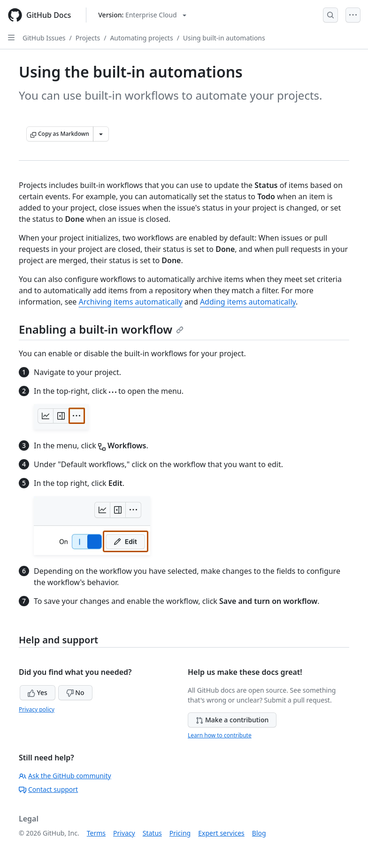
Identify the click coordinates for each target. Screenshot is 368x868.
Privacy (124, 833)
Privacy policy (37, 709)
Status (152, 833)
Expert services (221, 833)
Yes (38, 692)
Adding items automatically (248, 302)
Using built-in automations (224, 38)
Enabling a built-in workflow (101, 329)
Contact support (48, 789)
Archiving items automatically (131, 302)
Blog (259, 833)
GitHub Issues (44, 38)
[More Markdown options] (101, 134)
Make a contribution (232, 720)
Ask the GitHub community (65, 776)
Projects (88, 38)
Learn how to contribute (220, 735)
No (75, 692)
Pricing (180, 833)
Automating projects (141, 38)
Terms (96, 833)
